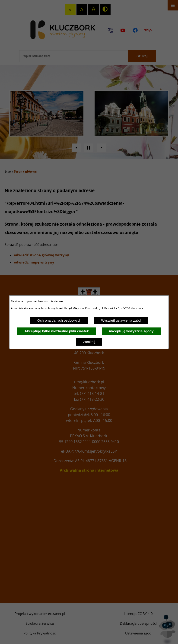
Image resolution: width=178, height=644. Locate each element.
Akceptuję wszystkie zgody (131, 331)
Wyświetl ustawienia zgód (121, 320)
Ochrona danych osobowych (59, 320)
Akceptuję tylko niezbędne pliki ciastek (57, 331)
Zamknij (89, 342)
